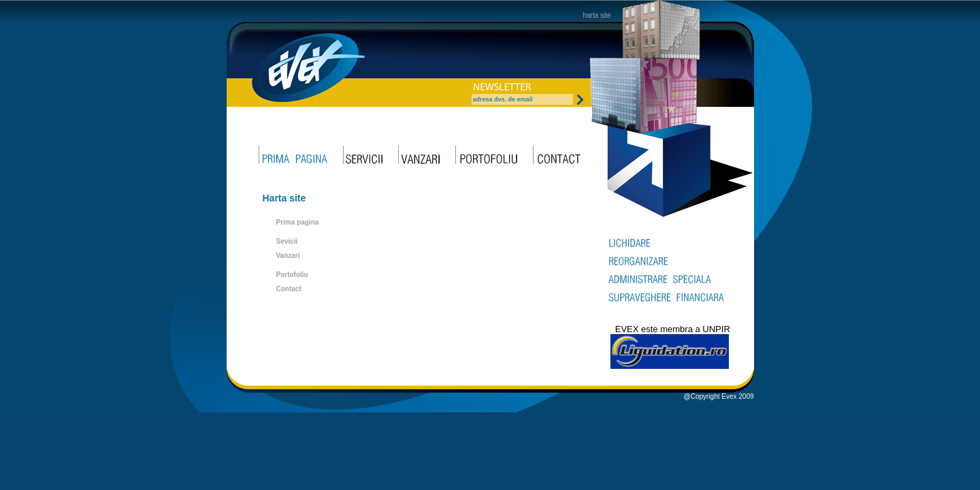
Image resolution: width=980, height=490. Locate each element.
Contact (289, 289)
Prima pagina (298, 222)
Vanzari (288, 256)
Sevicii (287, 241)
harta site (597, 15)
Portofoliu (292, 275)
